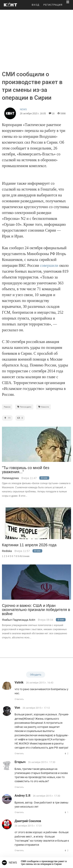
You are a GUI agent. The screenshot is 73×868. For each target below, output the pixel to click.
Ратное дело (24, 407)
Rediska (7, 551)
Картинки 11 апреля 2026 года (29, 545)
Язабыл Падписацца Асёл (19, 620)
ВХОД (36, 5)
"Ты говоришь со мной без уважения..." (26, 470)
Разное (7, 407)
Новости (44, 407)
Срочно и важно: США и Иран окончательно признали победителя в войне (36, 610)
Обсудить (36, 675)
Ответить (19, 699)
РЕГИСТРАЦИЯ (53, 5)
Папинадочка (10, 478)
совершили (49, 265)
